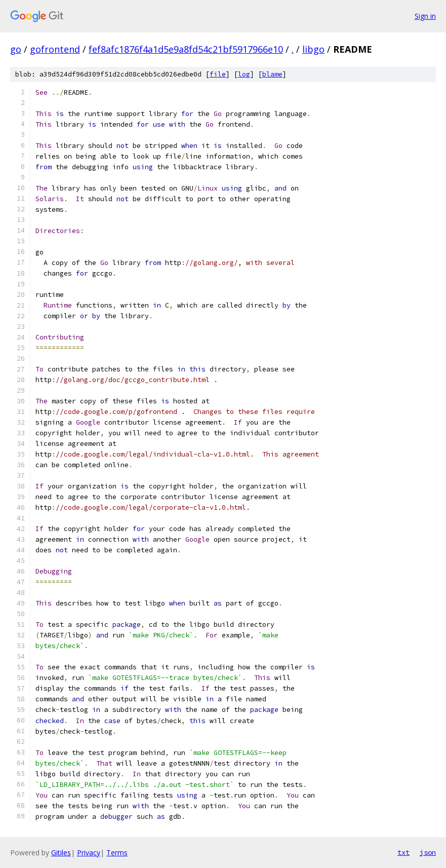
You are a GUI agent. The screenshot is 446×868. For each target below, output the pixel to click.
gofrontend (55, 49)
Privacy (89, 853)
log (244, 74)
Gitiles (61, 853)
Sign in (425, 16)
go (16, 49)
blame (272, 74)
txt (403, 852)
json (428, 852)
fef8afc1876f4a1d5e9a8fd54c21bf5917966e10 (186, 49)
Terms (117, 853)
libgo (313, 49)
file (218, 74)
